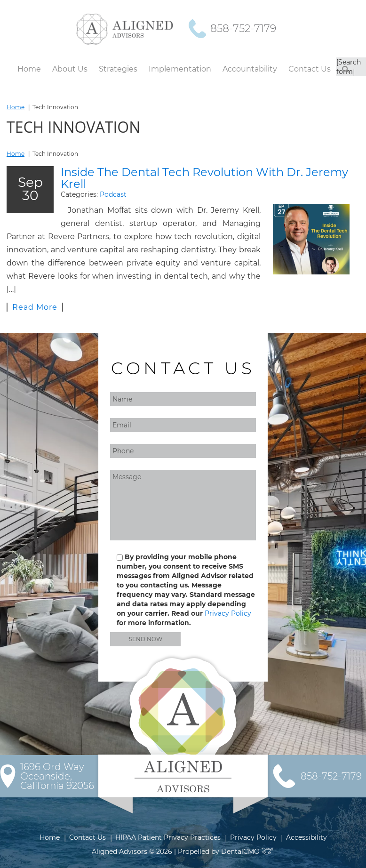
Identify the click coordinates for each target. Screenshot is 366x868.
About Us (70, 69)
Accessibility (306, 837)
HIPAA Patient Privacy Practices (168, 837)
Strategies (118, 69)
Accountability (250, 69)
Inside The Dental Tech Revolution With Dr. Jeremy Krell (204, 178)
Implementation (180, 69)
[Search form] (349, 67)
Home (29, 69)
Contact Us (310, 69)
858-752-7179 (243, 28)
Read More (35, 307)
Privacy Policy (228, 613)
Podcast (113, 194)
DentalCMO (248, 852)
